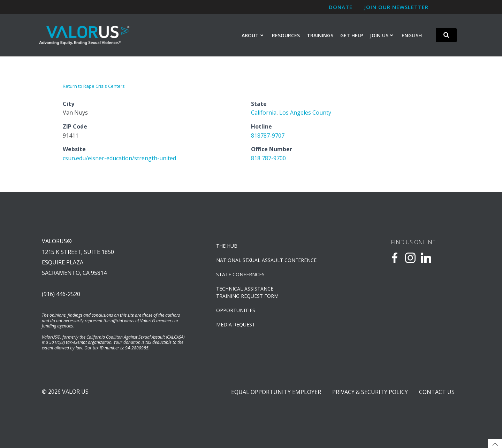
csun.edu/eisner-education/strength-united (119, 158)
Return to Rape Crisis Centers (94, 86)
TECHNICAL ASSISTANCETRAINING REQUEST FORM (247, 292)
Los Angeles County (305, 113)
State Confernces (240, 274)
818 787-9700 (268, 158)
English (412, 35)
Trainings (320, 35)
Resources (286, 35)
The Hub (227, 246)
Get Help (352, 35)
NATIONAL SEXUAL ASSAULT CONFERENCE (266, 260)
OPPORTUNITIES (236, 310)
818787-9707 (268, 136)
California (264, 113)
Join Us (382, 35)
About (253, 35)
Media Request (236, 325)
